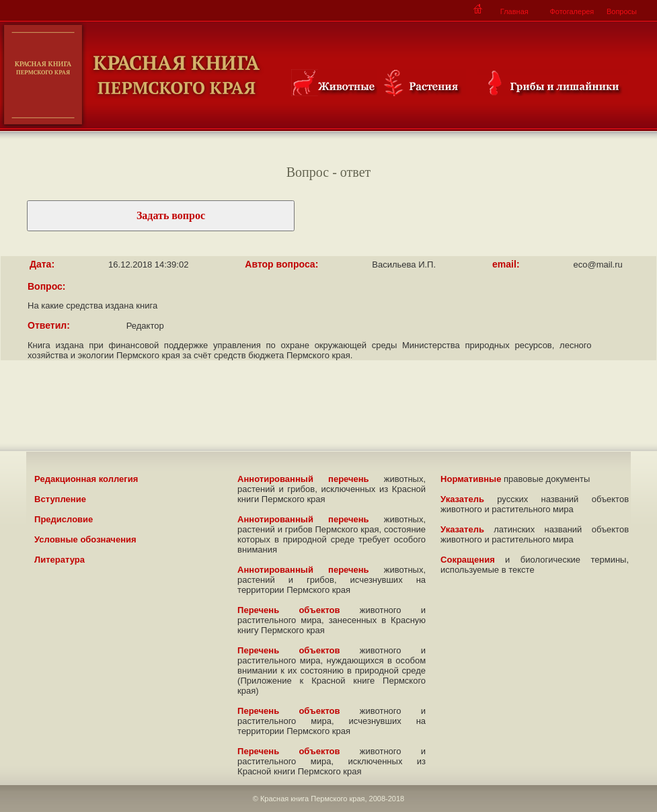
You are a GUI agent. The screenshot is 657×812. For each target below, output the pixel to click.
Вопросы (622, 11)
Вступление (60, 499)
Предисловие (64, 519)
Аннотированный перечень (303, 479)
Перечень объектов (288, 610)
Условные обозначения (85, 539)
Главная (514, 11)
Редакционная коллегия (86, 479)
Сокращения (468, 560)
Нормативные (471, 479)
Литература (60, 560)
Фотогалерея (572, 11)
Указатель (462, 499)
